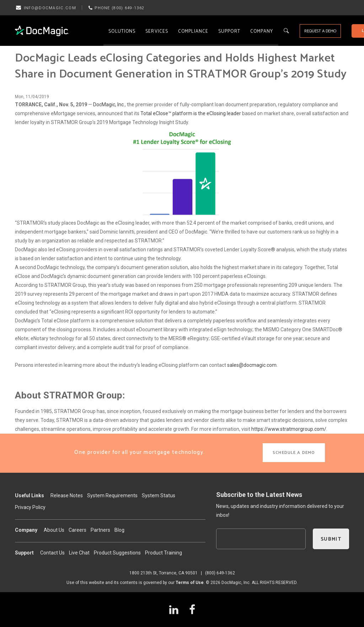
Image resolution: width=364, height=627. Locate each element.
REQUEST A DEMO (320, 31)
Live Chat (79, 553)
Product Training (164, 553)
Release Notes (67, 495)
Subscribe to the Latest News (259, 495)
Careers (77, 530)
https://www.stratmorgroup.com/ (289, 429)
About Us (54, 530)
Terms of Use (190, 583)
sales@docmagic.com (252, 365)
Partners (100, 530)
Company (262, 31)
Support (229, 31)
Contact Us (52, 553)
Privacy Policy (30, 507)
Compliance (193, 31)
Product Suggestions (117, 553)
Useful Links (30, 495)
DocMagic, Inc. (109, 104)
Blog (119, 530)
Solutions (122, 31)
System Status (159, 495)
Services (157, 31)
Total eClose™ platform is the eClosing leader (191, 113)
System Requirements (112, 495)
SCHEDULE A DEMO (294, 453)
